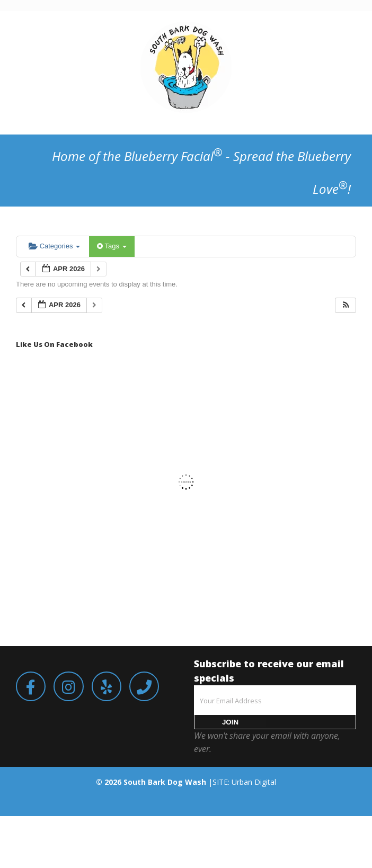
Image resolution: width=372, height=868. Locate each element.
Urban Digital (254, 782)
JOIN (230, 722)
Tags (112, 246)
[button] (346, 305)
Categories (54, 246)
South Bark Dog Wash (165, 782)
